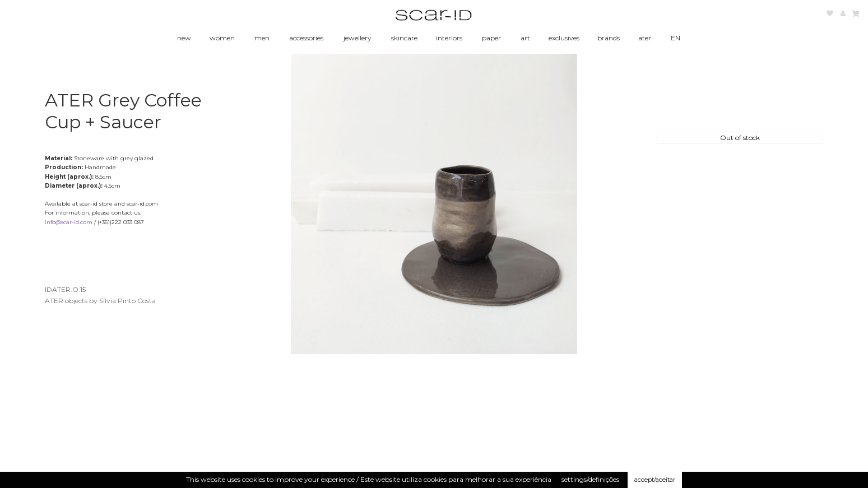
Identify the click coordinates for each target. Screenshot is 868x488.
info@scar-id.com (69, 222)
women (222, 38)
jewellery (358, 38)
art (525, 38)
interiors (449, 38)
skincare (404, 38)
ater (645, 38)
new (184, 38)
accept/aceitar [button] (655, 480)
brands (609, 38)
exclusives (564, 38)
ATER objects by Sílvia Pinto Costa (100, 301)
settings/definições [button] (590, 479)
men (262, 38)
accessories (306, 38)
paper (491, 38)
